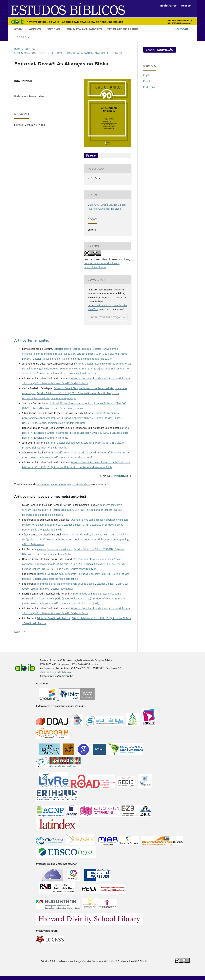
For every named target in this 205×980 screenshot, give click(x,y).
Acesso (186, 6)
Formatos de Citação (106, 317)
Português (149, 87)
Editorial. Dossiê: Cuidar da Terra (89, 378)
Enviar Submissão (160, 50)
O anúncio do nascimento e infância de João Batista (66, 584)
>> (24, 632)
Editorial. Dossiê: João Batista (54, 618)
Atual (19, 29)
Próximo (121, 476)
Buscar (181, 29)
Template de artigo (123, 29)
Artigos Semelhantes (32, 341)
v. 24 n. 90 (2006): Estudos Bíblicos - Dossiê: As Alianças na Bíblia (61, 53)
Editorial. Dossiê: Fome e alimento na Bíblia (95, 462)
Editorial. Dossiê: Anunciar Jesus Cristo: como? (70, 453)
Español (148, 81)
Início (19, 49)
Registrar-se (168, 6)
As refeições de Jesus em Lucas (55, 549)
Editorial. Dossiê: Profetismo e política (71, 403)
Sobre (22, 37)
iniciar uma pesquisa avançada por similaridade (63, 484)
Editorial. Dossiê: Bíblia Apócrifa (64, 443)
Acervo (35, 29)
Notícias (53, 29)
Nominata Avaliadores (84, 29)
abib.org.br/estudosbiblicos (55, 672)
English (147, 75)
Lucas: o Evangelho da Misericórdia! (57, 574)
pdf (93, 155)
